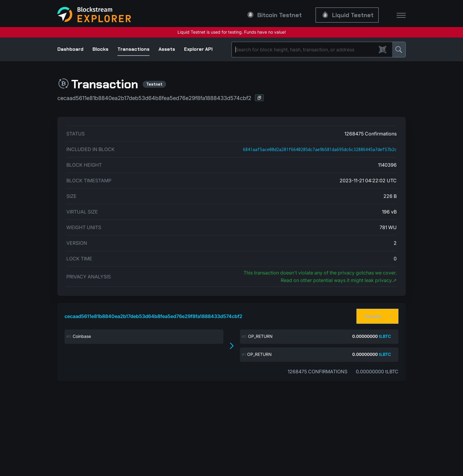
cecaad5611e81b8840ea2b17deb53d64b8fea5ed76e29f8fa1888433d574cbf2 (153, 316)
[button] (259, 98)
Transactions (133, 49)
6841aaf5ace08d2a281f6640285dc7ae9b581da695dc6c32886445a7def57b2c (320, 149)
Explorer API (198, 49)
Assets (167, 49)
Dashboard (70, 49)
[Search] (305, 50)
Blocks (100, 49)
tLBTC (385, 336)
